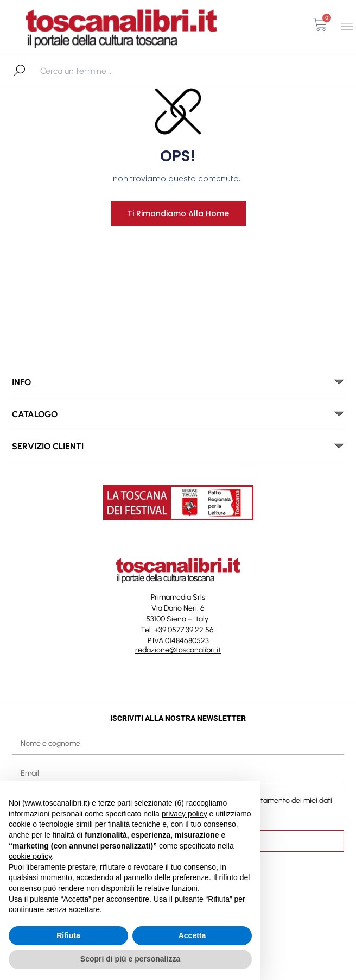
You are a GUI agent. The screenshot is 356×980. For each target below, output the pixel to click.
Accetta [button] (192, 935)
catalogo (35, 414)
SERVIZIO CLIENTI (48, 446)
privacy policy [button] (185, 814)
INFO (21, 382)
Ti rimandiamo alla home (178, 213)
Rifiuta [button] (68, 935)
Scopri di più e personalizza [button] (130, 959)
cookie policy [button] (30, 856)
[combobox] (96, 71)
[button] (347, 26)
